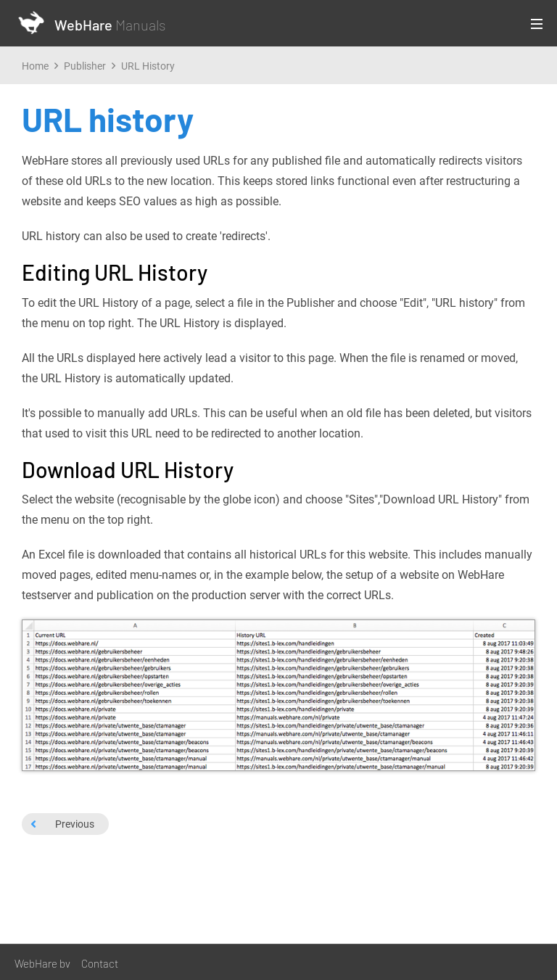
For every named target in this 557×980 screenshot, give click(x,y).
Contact (100, 963)
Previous (62, 824)
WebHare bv (42, 963)
